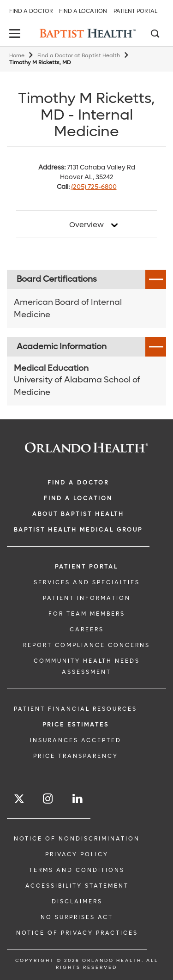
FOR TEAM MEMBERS (87, 614)
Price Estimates (76, 725)
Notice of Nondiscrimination (77, 839)
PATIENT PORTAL (86, 567)
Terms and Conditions (77, 870)
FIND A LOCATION (78, 498)
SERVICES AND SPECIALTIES (87, 582)
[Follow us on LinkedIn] (78, 799)
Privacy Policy (77, 854)
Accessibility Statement (77, 886)
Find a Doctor (31, 11)
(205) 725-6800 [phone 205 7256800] (94, 187)
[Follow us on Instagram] (48, 799)
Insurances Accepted (76, 740)
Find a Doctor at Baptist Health (79, 56)
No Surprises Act (77, 917)
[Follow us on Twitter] (19, 800)
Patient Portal (135, 11)
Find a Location (83, 11)
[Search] (155, 35)
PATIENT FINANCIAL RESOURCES (75, 709)
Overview (86, 225)
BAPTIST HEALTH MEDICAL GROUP (78, 530)
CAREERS (87, 629)
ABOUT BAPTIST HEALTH (78, 514)
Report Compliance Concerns (86, 645)
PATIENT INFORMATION (87, 598)
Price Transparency (76, 756)
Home (17, 56)
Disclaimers (77, 901)
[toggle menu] (16, 34)
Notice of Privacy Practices (77, 933)
